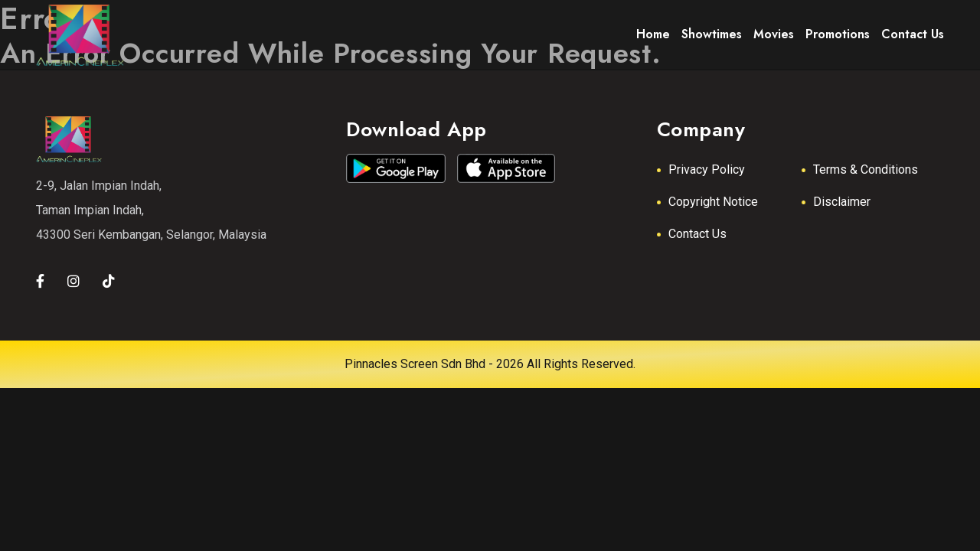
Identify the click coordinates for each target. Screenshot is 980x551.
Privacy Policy (707, 170)
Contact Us (697, 234)
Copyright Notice (713, 202)
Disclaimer (842, 202)
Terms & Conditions (866, 170)
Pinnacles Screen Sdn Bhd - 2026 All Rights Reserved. (490, 364)
